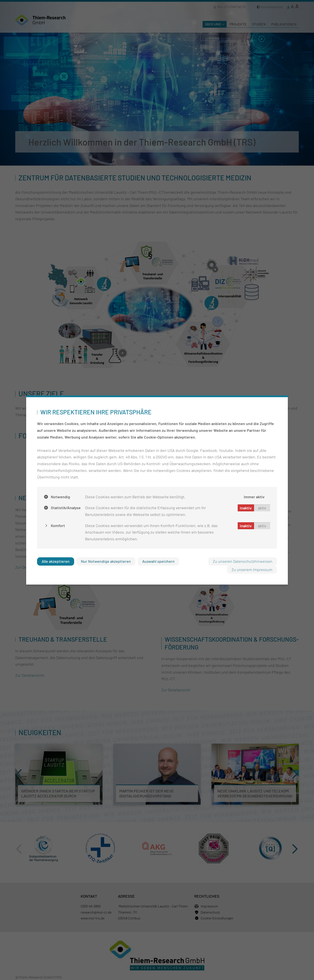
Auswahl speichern (158, 561)
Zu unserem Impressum (252, 570)
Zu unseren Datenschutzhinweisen (243, 561)
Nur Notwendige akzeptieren (106, 561)
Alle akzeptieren (56, 561)
